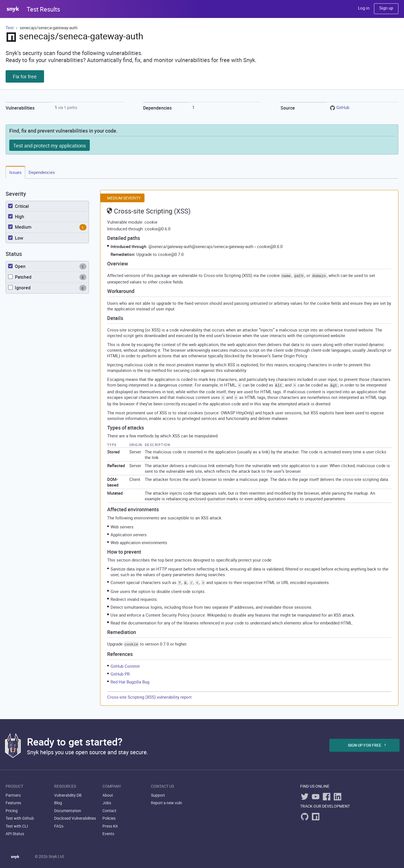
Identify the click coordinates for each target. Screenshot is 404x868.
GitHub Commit (125, 663)
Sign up (386, 8)
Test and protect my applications (50, 146)
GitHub (343, 107)
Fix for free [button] (25, 76)
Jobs (107, 800)
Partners (13, 792)
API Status (15, 831)
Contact (109, 808)
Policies (109, 816)
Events (108, 831)
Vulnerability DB (68, 792)
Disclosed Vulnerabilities (75, 816)
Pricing (12, 808)
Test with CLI (17, 823)
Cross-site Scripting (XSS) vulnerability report (149, 694)
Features (13, 800)
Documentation (68, 808)
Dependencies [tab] (42, 172)
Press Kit (110, 823)
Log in (364, 8)
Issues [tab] (15, 172)
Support (158, 792)
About (108, 792)
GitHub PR (120, 671)
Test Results (43, 9)
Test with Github (20, 816)
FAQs (59, 823)
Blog (58, 800)
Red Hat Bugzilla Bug (130, 679)
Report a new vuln (167, 800)
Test (10, 28)
